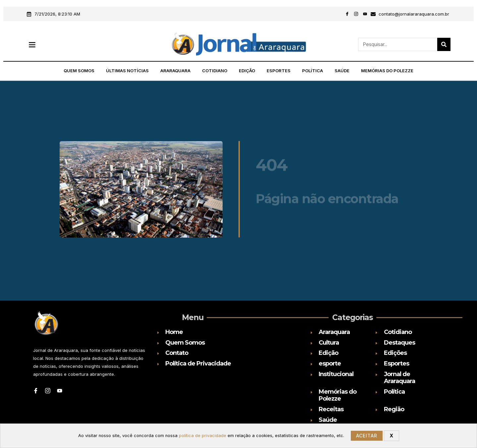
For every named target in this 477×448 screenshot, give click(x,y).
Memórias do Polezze (387, 71)
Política (313, 71)
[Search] (444, 44)
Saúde (342, 71)
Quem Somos (79, 71)
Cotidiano (215, 71)
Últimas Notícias (127, 71)
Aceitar (367, 436)
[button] (32, 45)
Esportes (279, 71)
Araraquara (175, 71)
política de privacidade (203, 436)
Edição (247, 71)
